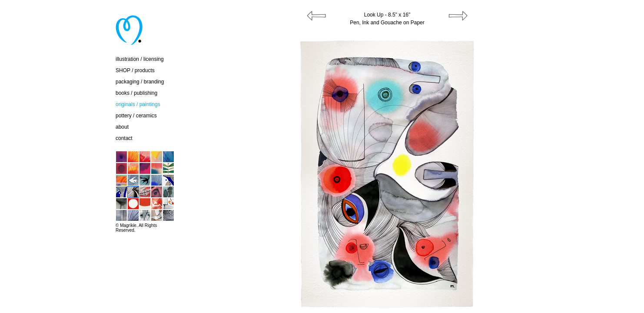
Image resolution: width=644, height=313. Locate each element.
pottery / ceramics (136, 116)
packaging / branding (140, 82)
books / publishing (136, 93)
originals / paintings (138, 104)
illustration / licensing (140, 59)
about (122, 127)
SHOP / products (135, 70)
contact (124, 138)
